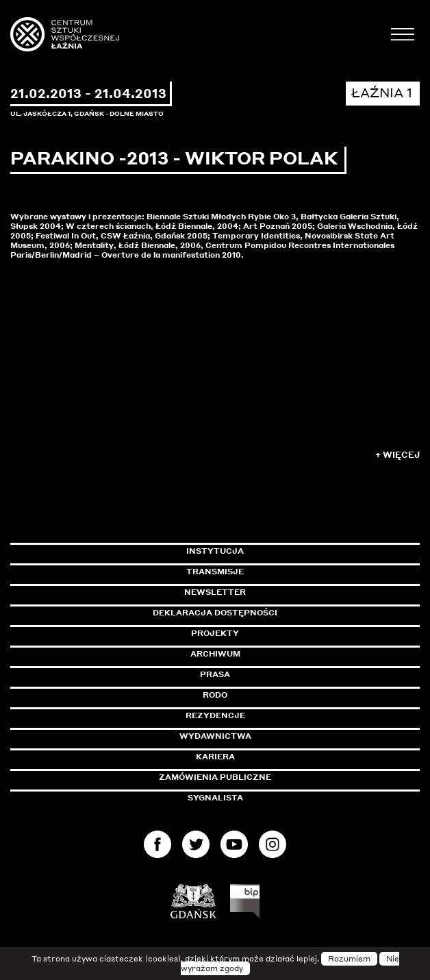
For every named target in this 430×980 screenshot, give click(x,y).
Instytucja (215, 551)
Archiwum (215, 654)
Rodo (215, 695)
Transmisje (273, 572)
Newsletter (215, 592)
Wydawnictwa (215, 736)
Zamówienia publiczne (246, 777)
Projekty (215, 633)
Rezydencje (215, 715)
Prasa (215, 674)
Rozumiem (349, 959)
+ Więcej (397, 455)
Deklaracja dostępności (215, 613)
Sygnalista (215, 798)
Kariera (215, 757)
